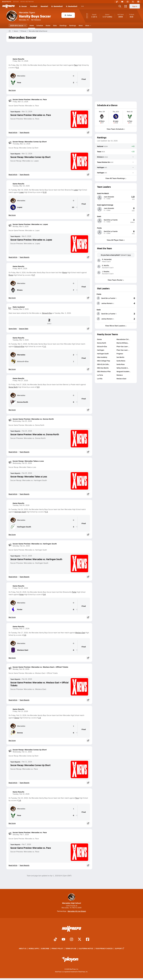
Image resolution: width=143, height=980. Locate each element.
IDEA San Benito (103, 368)
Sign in (135, 6)
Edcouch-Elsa (47, 313)
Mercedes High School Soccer (38, 31)
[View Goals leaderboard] (126, 314)
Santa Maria (121, 361)
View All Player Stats (116, 240)
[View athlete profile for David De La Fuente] (116, 216)
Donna (17, 718)
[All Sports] (82, 6)
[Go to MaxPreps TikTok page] (55, 940)
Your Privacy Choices (104, 948)
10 (73, 207)
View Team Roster (116, 280)
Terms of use (71, 948)
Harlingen (101, 167)
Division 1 (101, 157)
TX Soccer (23, 31)
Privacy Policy (57, 948)
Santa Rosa (121, 364)
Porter (74, 592)
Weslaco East (80, 633)
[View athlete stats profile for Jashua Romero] (106, 303)
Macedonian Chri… (123, 339)
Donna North (13, 387)
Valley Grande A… (123, 368)
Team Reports (15, 112)
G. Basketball (72, 6)
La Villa (100, 379)
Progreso (120, 354)
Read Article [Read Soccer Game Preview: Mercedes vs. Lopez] (13, 257)
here (129, 255)
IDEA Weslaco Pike (104, 371)
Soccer (16, 31)
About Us (23, 948)
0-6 (25, 635)
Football (34, 6)
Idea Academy (102, 357)
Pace (76, 65)
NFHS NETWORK (27, 2)
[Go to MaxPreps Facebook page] (88, 940)
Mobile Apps (34, 948)
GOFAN (16, 2)
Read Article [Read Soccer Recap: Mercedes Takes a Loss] (13, 494)
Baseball (44, 6)
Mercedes (18, 76)
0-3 (47, 512)
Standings (63, 25)
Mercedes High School (72, 899)
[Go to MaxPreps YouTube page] (63, 940)
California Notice (86, 948)
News (81, 25)
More (88, 25)
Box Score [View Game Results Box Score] (12, 90)
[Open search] (120, 6)
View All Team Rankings (116, 178)
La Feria (100, 375)
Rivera (65, 273)
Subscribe (45, 948)
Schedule (40, 25)
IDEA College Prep (104, 361)
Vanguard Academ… (124, 371)
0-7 (34, 275)
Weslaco (120, 375)
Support (120, 948)
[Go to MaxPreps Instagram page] (71, 940)
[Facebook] (138, 2)
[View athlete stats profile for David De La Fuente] (107, 298)
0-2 (17, 68)
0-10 (45, 192)
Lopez (76, 190)
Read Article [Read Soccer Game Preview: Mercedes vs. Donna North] (13, 452)
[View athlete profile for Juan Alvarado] (116, 193)
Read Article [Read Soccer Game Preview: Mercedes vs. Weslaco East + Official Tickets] (13, 700)
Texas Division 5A (103, 162)
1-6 (39, 718)
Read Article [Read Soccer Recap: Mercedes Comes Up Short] (13, 174)
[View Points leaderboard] (126, 298)
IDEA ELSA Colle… (104, 364)
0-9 (38, 387)
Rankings (73, 25)
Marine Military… (123, 343)
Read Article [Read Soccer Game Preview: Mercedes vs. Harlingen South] (13, 577)
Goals (99, 310)
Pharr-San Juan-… (123, 346)
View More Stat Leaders (116, 326)
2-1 (45, 346)
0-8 (44, 594)
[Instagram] (128, 2)
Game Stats (13, 329)
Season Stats (24, 329)
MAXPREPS (7, 2)
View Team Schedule (116, 129)
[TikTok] (117, 2)
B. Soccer (23, 6)
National (100, 146)
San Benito (120, 357)
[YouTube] (122, 2)
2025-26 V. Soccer (18, 25)
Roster (48, 25)
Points (99, 294)
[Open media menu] (126, 6)
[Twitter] (133, 2)
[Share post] (88, 90)
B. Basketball (57, 6)
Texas (99, 152)
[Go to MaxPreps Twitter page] (80, 940)
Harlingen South (20, 512)
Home (32, 25)
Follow (68, 15)
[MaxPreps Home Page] (10, 31)
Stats (55, 25)
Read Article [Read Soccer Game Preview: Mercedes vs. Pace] (13, 132)
